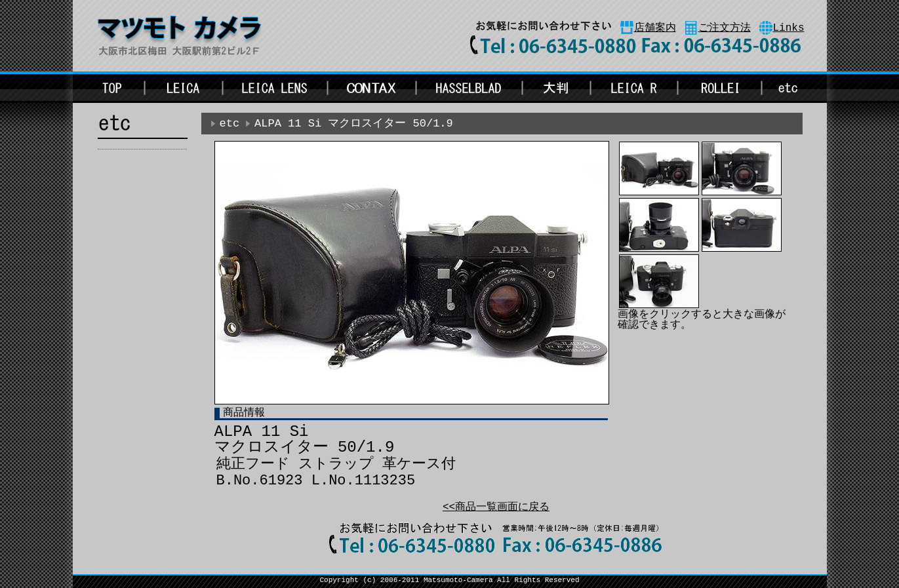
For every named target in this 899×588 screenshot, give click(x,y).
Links (789, 28)
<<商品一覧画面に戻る (496, 507)
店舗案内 (655, 28)
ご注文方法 (725, 28)
